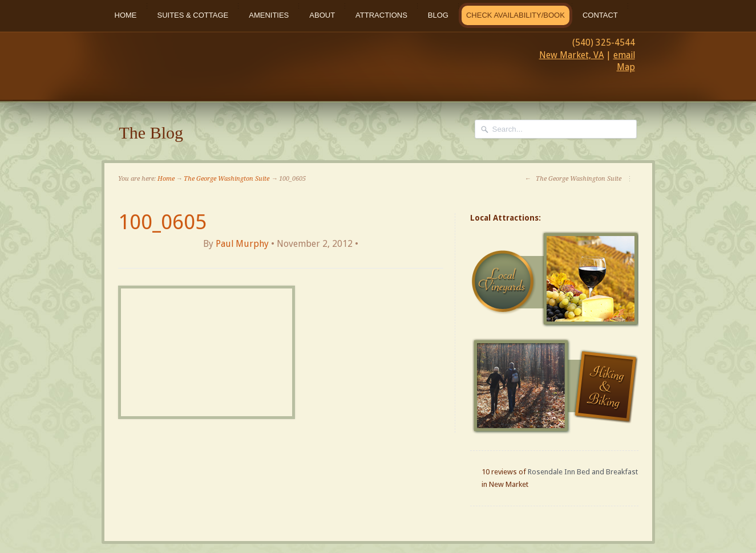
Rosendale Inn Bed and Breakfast (583, 472)
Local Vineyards (556, 279)
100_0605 (162, 222)
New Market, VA (571, 55)
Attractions (381, 15)
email (624, 55)
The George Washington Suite (227, 179)
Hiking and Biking (556, 386)
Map (626, 67)
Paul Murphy (242, 244)
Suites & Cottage (193, 15)
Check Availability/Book (516, 15)
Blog (438, 15)
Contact (600, 15)
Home (126, 15)
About (322, 15)
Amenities (269, 15)
